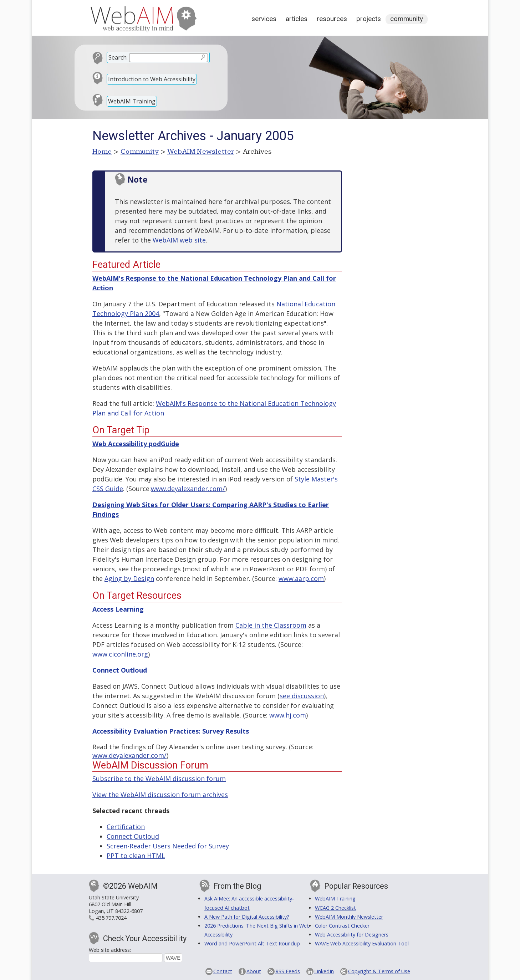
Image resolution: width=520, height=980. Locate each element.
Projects (369, 19)
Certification (126, 827)
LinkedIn (324, 971)
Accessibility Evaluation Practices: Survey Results (171, 731)
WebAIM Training (132, 101)
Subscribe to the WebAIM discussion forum (159, 779)
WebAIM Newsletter (201, 152)
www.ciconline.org (120, 654)
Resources (332, 19)
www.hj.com (288, 715)
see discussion (302, 696)
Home (102, 152)
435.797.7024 (111, 918)
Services (264, 19)
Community (407, 19)
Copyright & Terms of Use (379, 971)
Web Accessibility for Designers (352, 935)
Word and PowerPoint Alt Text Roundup (252, 943)
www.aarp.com (301, 578)
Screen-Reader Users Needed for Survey (168, 846)
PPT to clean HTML (136, 856)
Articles (297, 19)
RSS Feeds (288, 971)
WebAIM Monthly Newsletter (349, 917)
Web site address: (110, 950)
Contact (223, 971)
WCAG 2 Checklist (335, 908)
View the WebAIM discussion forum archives (160, 795)
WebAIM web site (179, 240)
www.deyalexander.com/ (188, 489)
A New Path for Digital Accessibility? (247, 917)
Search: (118, 57)
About (254, 971)
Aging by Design (129, 578)
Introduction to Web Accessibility (152, 79)
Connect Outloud (133, 836)
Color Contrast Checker (342, 926)
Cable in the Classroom (271, 625)
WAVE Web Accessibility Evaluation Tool (362, 943)
